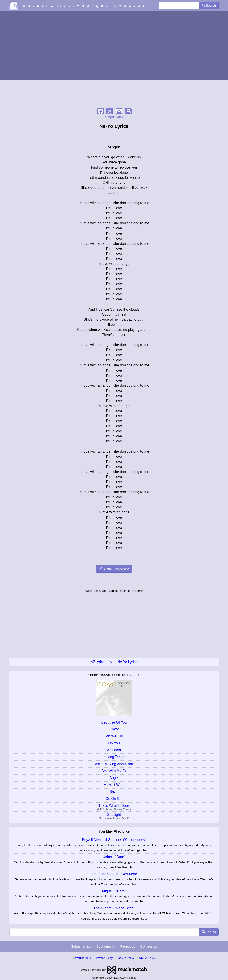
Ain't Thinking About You (114, 764)
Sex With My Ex (114, 771)
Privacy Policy (104, 958)
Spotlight (114, 815)
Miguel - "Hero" (114, 891)
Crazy (114, 729)
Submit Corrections (114, 569)
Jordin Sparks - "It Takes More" (114, 874)
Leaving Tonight (114, 757)
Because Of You (114, 722)
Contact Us (149, 946)
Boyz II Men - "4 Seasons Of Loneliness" (114, 840)
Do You (114, 743)
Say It (114, 792)
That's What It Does (114, 806)
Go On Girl (114, 799)
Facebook (128, 946)
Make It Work (114, 785)
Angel (114, 778)
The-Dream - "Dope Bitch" (114, 908)
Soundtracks (106, 946)
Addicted (114, 750)
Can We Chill (114, 736)
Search (209, 6)
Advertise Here (82, 958)
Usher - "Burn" (114, 857)
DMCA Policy (147, 958)
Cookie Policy (126, 958)
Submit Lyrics (81, 946)
